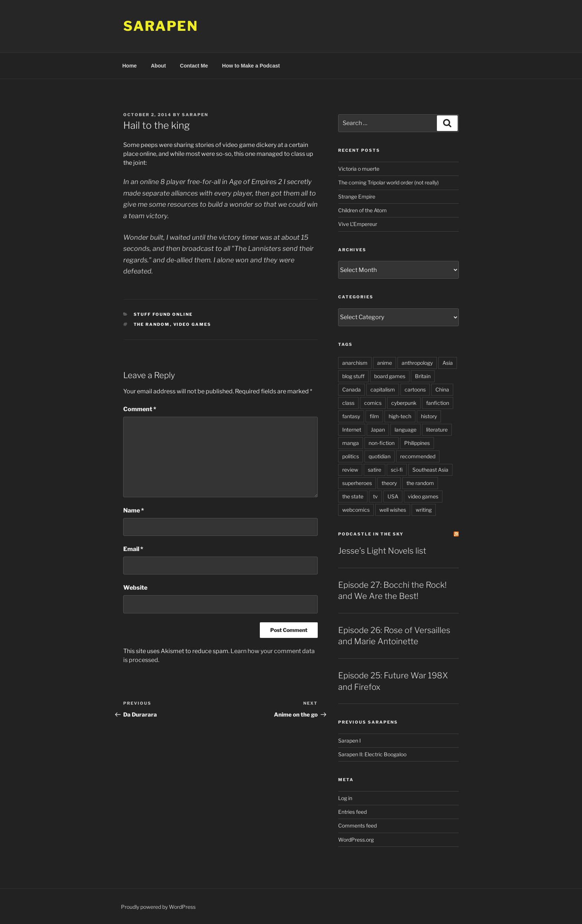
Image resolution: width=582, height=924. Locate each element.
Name (134, 510)
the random (152, 324)
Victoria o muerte (359, 169)
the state (353, 496)
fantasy (351, 416)
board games (390, 376)
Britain (423, 376)
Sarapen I (349, 740)
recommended (418, 456)
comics (373, 403)
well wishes (393, 510)
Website (135, 588)
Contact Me (194, 66)
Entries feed (352, 812)
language (406, 430)
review (350, 470)
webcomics (356, 510)
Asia (448, 363)
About (158, 66)
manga (351, 443)
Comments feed (357, 825)
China (442, 389)
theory (389, 483)
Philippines (417, 443)
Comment (140, 409)
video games (192, 324)
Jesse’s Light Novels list (382, 551)
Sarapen (161, 26)
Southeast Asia (430, 470)
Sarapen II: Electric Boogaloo (372, 754)
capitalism (383, 389)
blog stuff (353, 376)
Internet (352, 430)
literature (437, 430)
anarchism (355, 363)
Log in (345, 798)
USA (393, 496)
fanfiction (438, 403)
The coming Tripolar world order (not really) (388, 182)
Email (133, 549)
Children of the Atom (362, 210)
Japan (378, 430)
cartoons (415, 389)
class (348, 403)
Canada (352, 389)
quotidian (380, 456)
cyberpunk (404, 403)
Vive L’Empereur (358, 224)
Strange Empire (357, 196)
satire (375, 470)
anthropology (417, 363)
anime (385, 363)
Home (130, 66)
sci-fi (397, 470)
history (429, 416)
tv (375, 496)
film (374, 416)
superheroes (357, 483)
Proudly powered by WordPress (158, 907)
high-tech (400, 416)
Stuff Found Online (163, 314)
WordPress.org (356, 840)
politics (351, 456)
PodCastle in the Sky (371, 534)
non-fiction (382, 443)
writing (424, 510)
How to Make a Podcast (251, 66)
